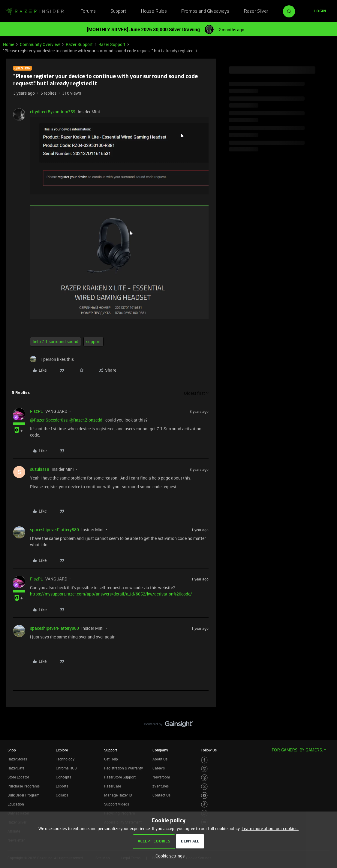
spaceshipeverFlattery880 (54, 530)
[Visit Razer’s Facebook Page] (205, 760)
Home (9, 44)
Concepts (63, 777)
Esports (62, 786)
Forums (88, 11)
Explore (62, 750)
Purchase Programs (24, 786)
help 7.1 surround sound (56, 341)
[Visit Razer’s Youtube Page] (205, 795)
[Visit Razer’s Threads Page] (205, 778)
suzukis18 (40, 469)
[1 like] (52, 359)
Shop (12, 750)
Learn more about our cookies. (270, 828)
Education (16, 804)
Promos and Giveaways (205, 11)
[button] (320, 11)
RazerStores (17, 759)
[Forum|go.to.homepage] (35, 11)
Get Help (111, 759)
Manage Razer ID (118, 795)
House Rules (154, 11)
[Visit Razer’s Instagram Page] (205, 769)
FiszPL (36, 411)
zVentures (161, 786)
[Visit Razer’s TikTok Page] (205, 804)
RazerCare (113, 786)
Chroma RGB (66, 768)
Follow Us (209, 750)
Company (160, 750)
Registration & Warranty (123, 768)
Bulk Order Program (23, 795)
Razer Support (79, 44)
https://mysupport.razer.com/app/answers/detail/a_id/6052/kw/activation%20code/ (111, 594)
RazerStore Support (120, 777)
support (93, 341)
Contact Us (161, 795)
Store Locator (18, 777)
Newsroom (161, 777)
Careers (159, 768)
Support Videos (117, 804)
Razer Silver (256, 11)
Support (118, 11)
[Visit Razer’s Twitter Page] (205, 787)
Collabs (62, 795)
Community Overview (40, 44)
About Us (160, 759)
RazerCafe (16, 768)
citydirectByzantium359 (53, 112)
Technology (65, 759)
